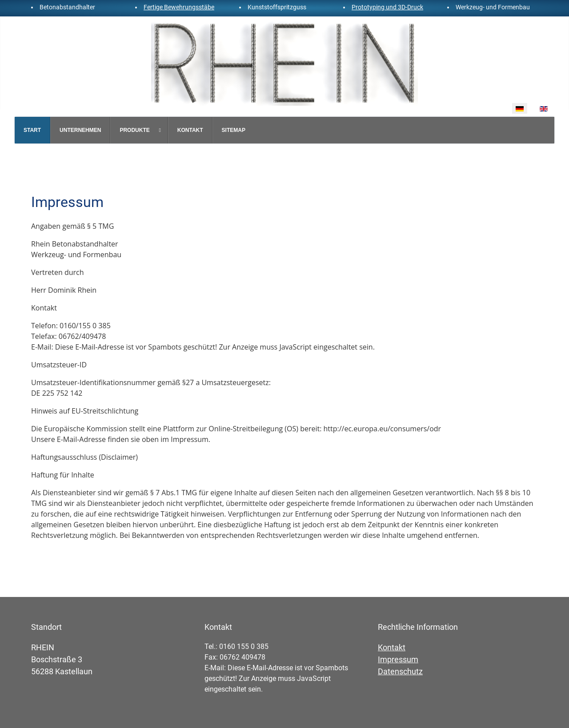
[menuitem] (32, 130)
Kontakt (392, 647)
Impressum (398, 659)
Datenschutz (400, 671)
